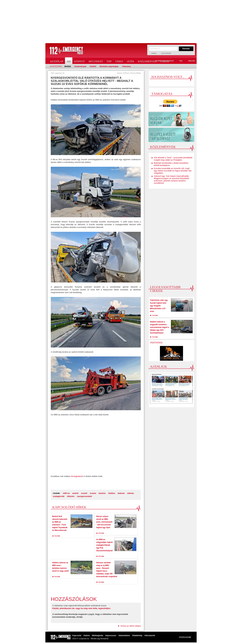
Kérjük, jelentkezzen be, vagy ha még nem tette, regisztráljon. (82, 608)
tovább (57, 536)
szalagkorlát (59, 496)
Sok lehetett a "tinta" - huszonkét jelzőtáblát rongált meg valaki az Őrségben (173, 159)
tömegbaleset (77, 476)
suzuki (84, 493)
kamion (102, 493)
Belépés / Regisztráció (163, 61)
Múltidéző (96, 61)
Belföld (68, 66)
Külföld (93, 66)
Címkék (154, 53)
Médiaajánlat (98, 636)
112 (69, 61)
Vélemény (126, 66)
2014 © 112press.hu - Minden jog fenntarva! (90, 639)
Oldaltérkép (166, 53)
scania (93, 493)
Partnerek (156, 343)
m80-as (66, 493)
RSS (179, 61)
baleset (121, 493)
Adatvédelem (124, 636)
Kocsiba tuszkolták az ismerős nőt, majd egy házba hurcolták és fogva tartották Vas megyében (173, 171)
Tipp (109, 61)
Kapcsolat (77, 636)
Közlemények (147, 61)
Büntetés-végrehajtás (109, 66)
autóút (75, 493)
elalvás (130, 493)
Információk (150, 636)
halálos (112, 493)
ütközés (71, 496)
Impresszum (111, 636)
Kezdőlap (57, 61)
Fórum (165, 61)
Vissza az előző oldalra (131, 626)
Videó (119, 61)
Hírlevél (190, 61)
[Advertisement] (121, 22)
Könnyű (80, 61)
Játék (130, 61)
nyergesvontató (84, 496)
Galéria (87, 636)
